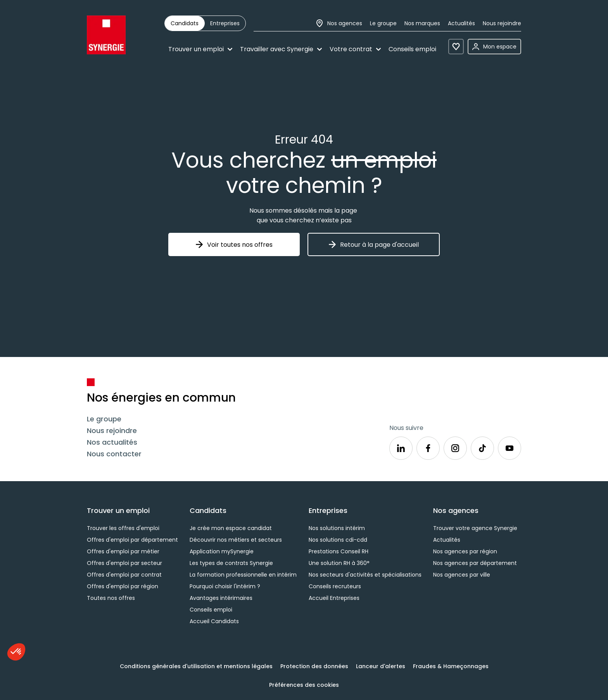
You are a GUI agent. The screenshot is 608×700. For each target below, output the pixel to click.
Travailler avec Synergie (281, 49)
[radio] (185, 23)
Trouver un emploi (200, 49)
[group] (205, 23)
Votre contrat (355, 49)
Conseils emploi (412, 49)
